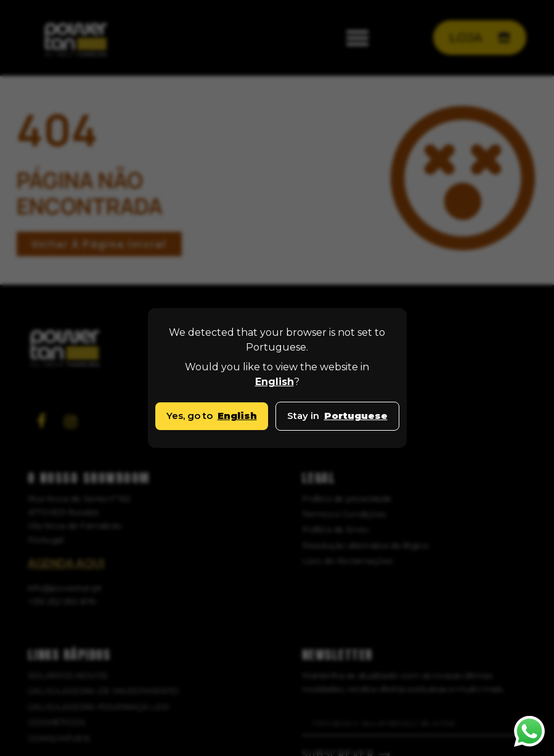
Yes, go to (212, 416)
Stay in (337, 416)
